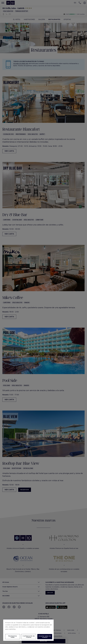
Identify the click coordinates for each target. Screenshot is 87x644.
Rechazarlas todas (13, 637)
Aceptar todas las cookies (45, 637)
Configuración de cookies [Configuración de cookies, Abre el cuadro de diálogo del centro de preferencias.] (29, 637)
